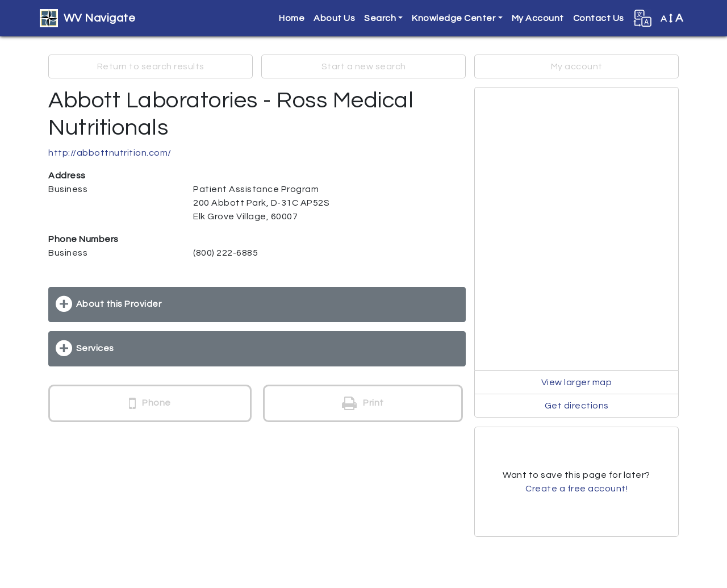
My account (577, 66)
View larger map (577, 382)
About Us (334, 18)
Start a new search (364, 66)
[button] (642, 18)
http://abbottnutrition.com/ (110, 153)
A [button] (672, 18)
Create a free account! (576, 489)
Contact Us (599, 18)
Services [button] (95, 348)
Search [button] (380, 18)
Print (363, 403)
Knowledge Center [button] (454, 18)
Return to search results (151, 66)
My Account (538, 18)
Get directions (577, 406)
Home (292, 18)
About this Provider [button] (119, 304)
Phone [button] (150, 403)
